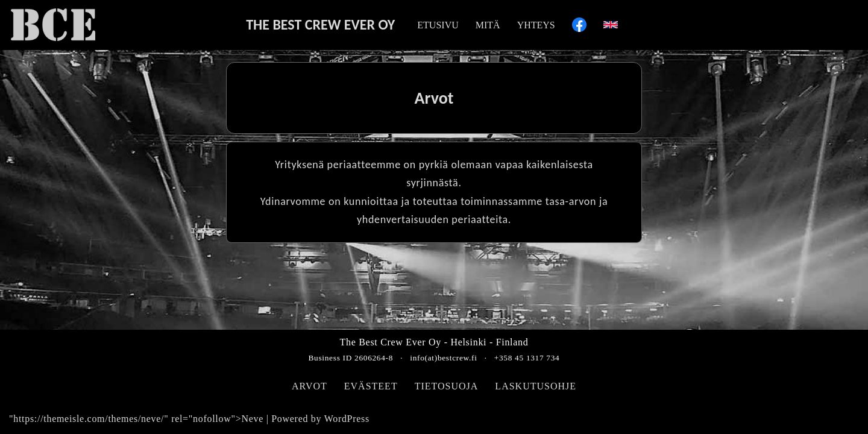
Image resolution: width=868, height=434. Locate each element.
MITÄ (488, 25)
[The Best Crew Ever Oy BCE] (53, 25)
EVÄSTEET (371, 386)
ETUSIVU (438, 25)
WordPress (347, 419)
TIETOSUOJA (447, 386)
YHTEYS (536, 25)
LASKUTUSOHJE (536, 386)
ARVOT (310, 386)
